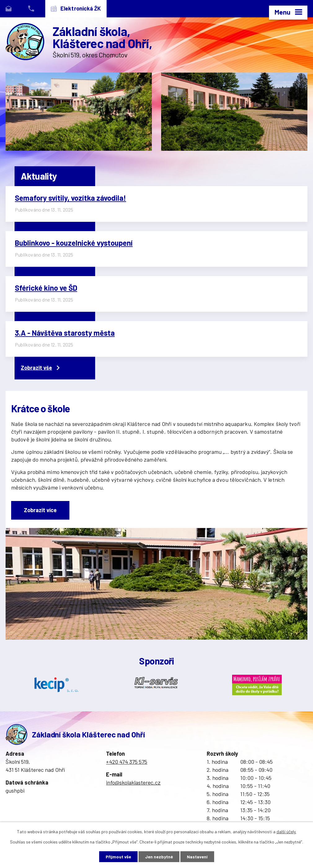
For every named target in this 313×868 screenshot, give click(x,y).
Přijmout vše (118, 857)
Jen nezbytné (159, 857)
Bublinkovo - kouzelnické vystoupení (74, 243)
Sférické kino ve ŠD (46, 288)
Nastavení (197, 857)
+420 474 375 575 (127, 762)
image (79, 112)
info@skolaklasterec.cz (133, 782)
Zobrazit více (40, 510)
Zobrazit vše (40, 368)
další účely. (286, 832)
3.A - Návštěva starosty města (65, 333)
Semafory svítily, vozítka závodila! (71, 198)
